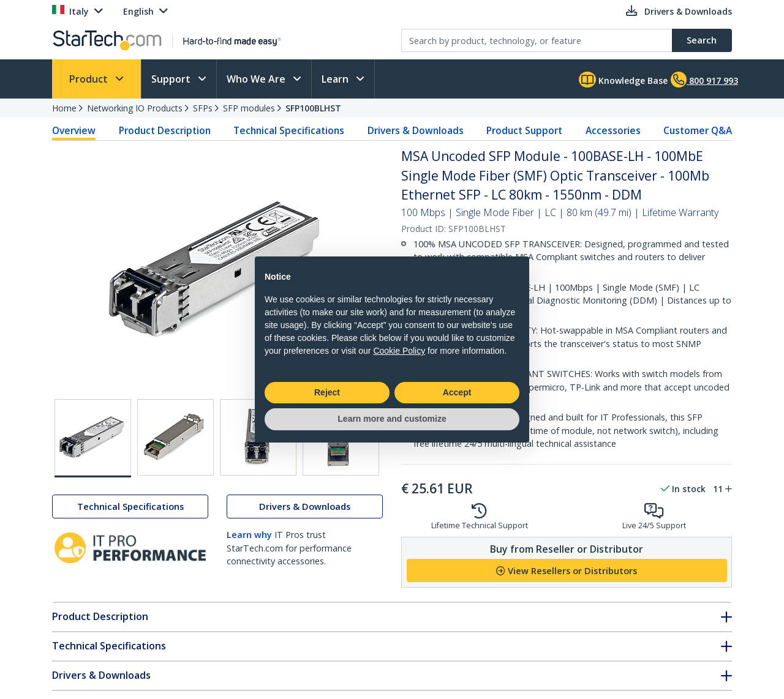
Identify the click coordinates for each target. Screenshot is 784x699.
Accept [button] (457, 392)
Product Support (524, 130)
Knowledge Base (623, 80)
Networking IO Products (135, 108)
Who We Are (257, 79)
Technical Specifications (289, 130)
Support (172, 79)
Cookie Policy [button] (399, 351)
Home (64, 108)
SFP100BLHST (313, 108)
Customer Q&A (698, 130)
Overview (74, 130)
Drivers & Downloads (416, 130)
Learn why (249, 535)
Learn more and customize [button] (392, 419)
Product (90, 79)
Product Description (165, 130)
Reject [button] (327, 392)
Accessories (613, 130)
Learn (336, 79)
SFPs (203, 108)
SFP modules (249, 108)
